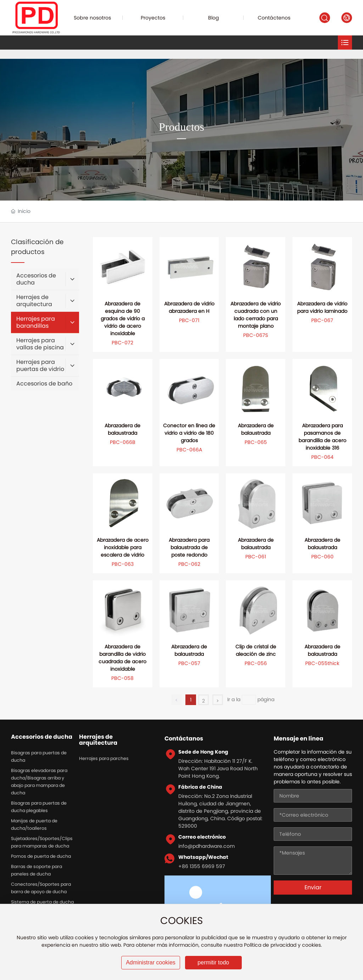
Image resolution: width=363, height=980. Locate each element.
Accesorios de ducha (42, 737)
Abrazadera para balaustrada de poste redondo (189, 547)
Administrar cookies (151, 962)
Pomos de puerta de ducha (41, 856)
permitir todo (213, 962)
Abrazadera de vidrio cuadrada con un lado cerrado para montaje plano (256, 315)
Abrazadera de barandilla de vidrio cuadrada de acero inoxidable (122, 658)
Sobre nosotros (92, 18)
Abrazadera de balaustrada (122, 429)
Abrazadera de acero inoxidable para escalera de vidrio (123, 547)
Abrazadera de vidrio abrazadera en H (189, 307)
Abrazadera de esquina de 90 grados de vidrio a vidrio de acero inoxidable (123, 319)
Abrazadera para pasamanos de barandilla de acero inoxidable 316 (322, 437)
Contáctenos (274, 18)
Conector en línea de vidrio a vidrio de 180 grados (189, 433)
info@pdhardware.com (206, 846)
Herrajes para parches (104, 758)
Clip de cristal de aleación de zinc (256, 650)
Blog (214, 18)
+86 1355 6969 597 (202, 866)
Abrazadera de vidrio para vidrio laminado (322, 307)
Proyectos (153, 18)
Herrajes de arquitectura (98, 740)
